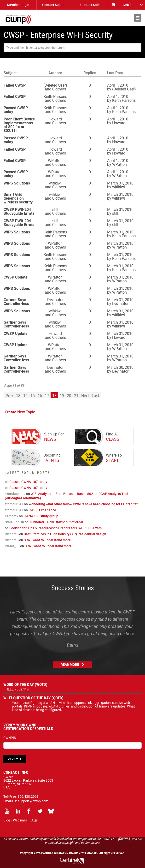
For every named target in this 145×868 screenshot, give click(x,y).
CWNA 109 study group (41, 516)
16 (40, 396)
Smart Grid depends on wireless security (18, 198)
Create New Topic (20, 412)
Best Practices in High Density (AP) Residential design (65, 534)
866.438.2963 (28, 796)
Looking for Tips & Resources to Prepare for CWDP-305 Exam (55, 528)
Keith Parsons (55, 96)
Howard (55, 119)
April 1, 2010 (118, 85)
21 (76, 396)
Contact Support (55, 5)
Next (85, 396)
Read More (70, 664)
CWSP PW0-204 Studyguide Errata (19, 211)
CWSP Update (16, 277)
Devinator (55, 300)
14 (25, 396)
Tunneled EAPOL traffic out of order (56, 522)
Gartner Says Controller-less (16, 302)
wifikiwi (55, 183)
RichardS (12, 534)
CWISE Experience (42, 510)
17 (47, 396)
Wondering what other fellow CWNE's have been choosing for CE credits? (83, 504)
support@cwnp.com (33, 801)
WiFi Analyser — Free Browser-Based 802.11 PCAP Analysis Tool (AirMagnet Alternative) (67, 496)
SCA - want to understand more (47, 540)
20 (69, 396)
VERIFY (13, 759)
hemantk (12, 516)
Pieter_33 (12, 546)
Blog (7, 820)
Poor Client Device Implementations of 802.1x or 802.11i (19, 125)
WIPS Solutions (17, 183)
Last (96, 396)
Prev (9, 396)
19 (62, 396)
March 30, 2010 (120, 367)
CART (127, 5)
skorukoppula (15, 494)
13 (18, 396)
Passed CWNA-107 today (28, 482)
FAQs (34, 820)
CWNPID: (10, 738)
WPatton (55, 161)
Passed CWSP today (16, 110)
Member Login (18, 5)
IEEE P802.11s (18, 689)
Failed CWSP (15, 85)
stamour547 (14, 504)
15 (33, 396)
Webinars (20, 820)
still (55, 209)
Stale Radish (14, 522)
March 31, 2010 (120, 183)
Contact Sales (91, 5)
